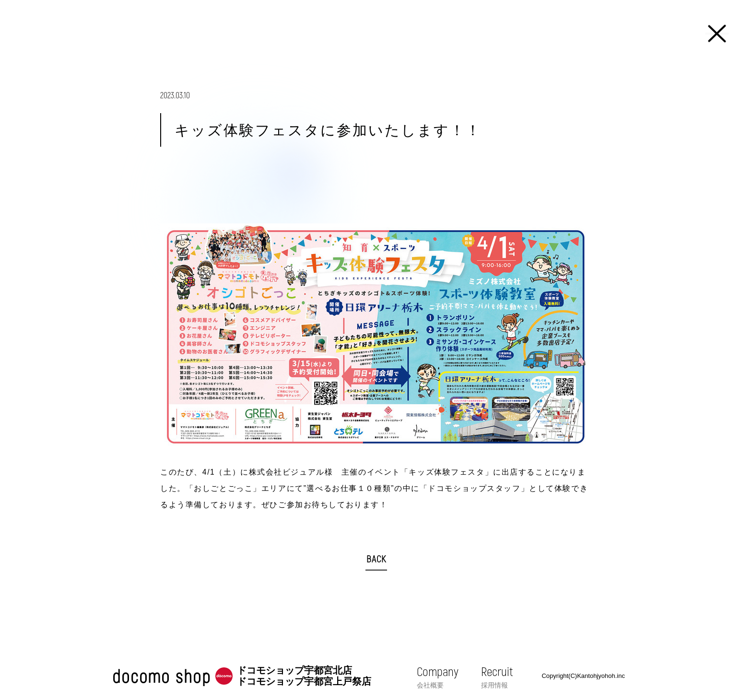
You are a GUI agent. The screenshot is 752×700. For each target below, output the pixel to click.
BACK (376, 559)
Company (438, 677)
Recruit (497, 677)
